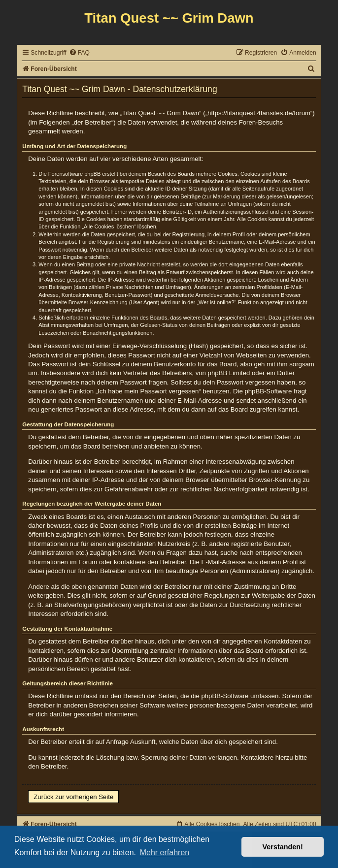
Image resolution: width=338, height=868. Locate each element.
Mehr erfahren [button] (165, 852)
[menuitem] (79, 53)
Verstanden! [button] (283, 847)
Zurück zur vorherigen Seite (73, 797)
